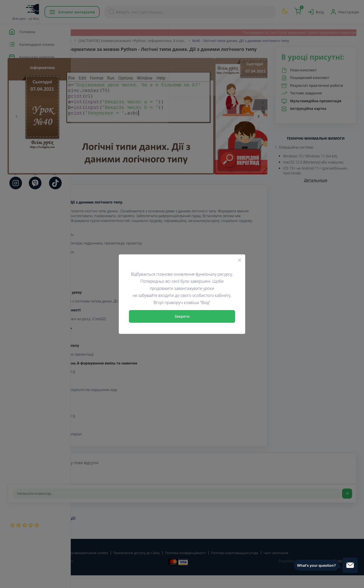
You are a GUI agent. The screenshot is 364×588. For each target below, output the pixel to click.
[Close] (240, 260)
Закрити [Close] (182, 316)
